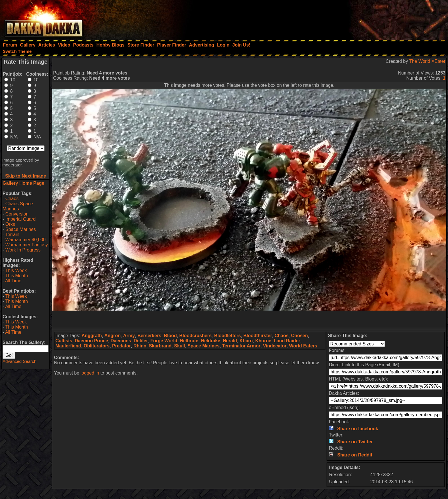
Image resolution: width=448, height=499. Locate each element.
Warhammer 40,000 (26, 240)
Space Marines (21, 229)
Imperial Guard (21, 219)
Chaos (12, 199)
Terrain (12, 235)
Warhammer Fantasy (27, 245)
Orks (10, 224)
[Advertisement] (371, 19)
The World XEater (427, 61)
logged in (90, 373)
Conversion (17, 214)
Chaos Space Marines (18, 206)
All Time (13, 281)
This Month (16, 276)
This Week (16, 270)
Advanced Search (19, 361)
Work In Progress (23, 250)
